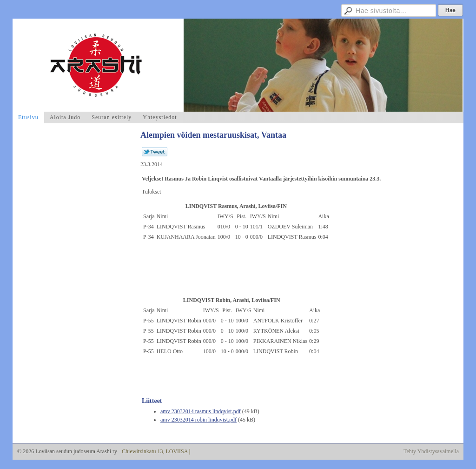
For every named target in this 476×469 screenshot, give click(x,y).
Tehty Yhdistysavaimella (431, 451)
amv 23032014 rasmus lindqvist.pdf (201, 411)
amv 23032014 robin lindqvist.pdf (198, 420)
